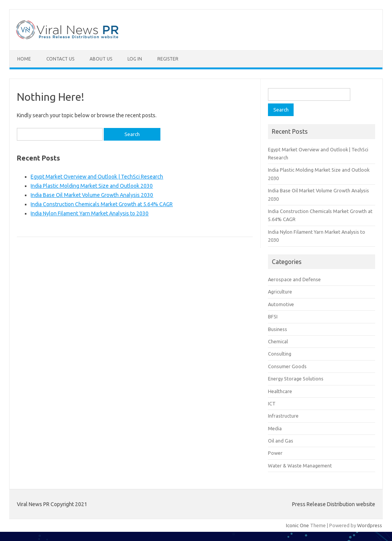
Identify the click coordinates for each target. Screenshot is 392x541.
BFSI (273, 316)
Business (278, 329)
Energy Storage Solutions (296, 379)
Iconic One (297, 525)
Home (24, 59)
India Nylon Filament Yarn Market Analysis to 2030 (90, 213)
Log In (135, 59)
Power (275, 453)
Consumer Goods (287, 366)
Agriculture (280, 292)
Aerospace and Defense (294, 279)
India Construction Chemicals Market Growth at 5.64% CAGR (102, 204)
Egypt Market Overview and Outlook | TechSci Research (97, 177)
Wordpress (370, 525)
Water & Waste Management (300, 466)
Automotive (281, 304)
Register (168, 59)
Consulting (280, 354)
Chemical (278, 341)
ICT (272, 403)
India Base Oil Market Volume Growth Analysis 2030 (92, 195)
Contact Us (60, 59)
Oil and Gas (281, 441)
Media (275, 428)
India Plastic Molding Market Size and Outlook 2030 (92, 186)
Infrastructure (283, 416)
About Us (101, 59)
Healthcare (280, 391)
